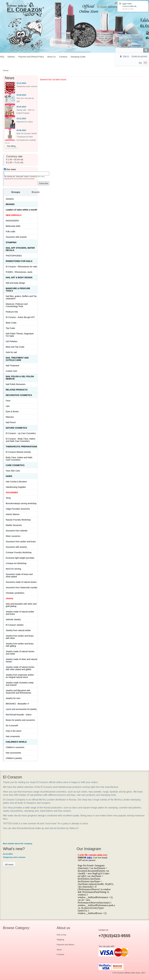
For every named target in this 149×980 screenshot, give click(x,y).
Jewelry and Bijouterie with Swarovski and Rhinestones (19, 692)
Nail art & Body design (19, 277)
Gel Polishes (12, 341)
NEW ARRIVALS (14, 215)
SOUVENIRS (12, 493)
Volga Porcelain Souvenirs (18, 509)
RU (140, 63)
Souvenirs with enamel (16, 237)
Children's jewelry (14, 758)
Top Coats (10, 328)
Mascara (10, 417)
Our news (10, 169)
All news (9, 865)
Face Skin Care (13, 471)
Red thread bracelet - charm (19, 715)
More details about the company (18, 844)
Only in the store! (14, 731)
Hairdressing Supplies (16, 487)
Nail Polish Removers (16, 384)
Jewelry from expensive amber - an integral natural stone (20, 676)
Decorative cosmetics (19, 395)
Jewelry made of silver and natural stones (21, 660)
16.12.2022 (21, 118)
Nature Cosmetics (16, 428)
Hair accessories (13, 753)
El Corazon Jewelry (15, 625)
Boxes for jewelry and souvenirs (20, 720)
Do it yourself (12, 726)
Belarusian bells (13, 226)
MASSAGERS (12, 221)
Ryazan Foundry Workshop (18, 520)
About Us (51, 57)
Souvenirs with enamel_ (17, 547)
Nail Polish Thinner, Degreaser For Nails (20, 335)
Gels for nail (11, 352)
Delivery (11, 57)
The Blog (11, 146)
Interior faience (13, 514)
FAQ (2, 57)
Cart (124, 4)
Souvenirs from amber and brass (21, 542)
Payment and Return (65, 945)
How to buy (61, 935)
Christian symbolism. (15, 593)
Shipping (60, 940)
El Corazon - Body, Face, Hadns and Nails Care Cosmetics (21, 440)
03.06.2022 (21, 130)
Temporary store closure (27, 86)
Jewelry (10, 598)
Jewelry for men (13, 698)
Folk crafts (11, 232)
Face (8, 401)
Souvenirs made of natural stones (21, 582)
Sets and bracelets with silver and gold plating (21, 605)
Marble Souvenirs (14, 525)
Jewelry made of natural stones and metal (20, 653)
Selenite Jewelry (13, 619)
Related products (17, 390)
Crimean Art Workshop (16, 563)
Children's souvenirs (15, 747)
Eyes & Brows (12, 411)
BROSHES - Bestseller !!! (17, 704)
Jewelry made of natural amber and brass (20, 613)
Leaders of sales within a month (21, 210)
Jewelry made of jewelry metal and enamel (20, 684)
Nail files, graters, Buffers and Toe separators (21, 297)
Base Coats (11, 323)
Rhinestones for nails (19, 261)
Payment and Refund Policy (31, 57)
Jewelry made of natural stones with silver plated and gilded (20, 668)
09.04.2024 (21, 107)
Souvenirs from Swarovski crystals (21, 587)
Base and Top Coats (15, 347)
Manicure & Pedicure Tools (18, 290)
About (59, 950)
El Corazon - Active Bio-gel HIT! (20, 317)
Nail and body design (15, 283)
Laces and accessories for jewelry (21, 709)
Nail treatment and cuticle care (17, 359)
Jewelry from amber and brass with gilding (20, 645)
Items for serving (13, 569)
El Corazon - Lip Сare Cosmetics (21, 433)
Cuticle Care (11, 371)
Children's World (16, 742)
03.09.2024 (21, 95)
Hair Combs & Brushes (16, 482)
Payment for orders (25, 122)
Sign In (126, 56)
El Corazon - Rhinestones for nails (21, 267)
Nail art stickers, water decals (20, 249)
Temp (8, 498)
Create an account (139, 56)
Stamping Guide (78, 57)
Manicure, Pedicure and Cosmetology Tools (17, 305)
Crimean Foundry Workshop (19, 552)
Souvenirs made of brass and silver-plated (19, 575)
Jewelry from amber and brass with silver (20, 637)
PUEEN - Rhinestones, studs (19, 272)
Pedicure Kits (12, 312)
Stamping (11, 242)
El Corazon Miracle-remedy (18, 452)
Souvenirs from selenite (17, 531)
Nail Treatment (12, 366)
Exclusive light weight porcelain (20, 558)
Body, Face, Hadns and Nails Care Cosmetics (19, 459)
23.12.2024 (21, 83)
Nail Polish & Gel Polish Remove (20, 378)
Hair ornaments (13, 736)
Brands (10, 204)
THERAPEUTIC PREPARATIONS (21, 447)
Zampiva (10, 199)
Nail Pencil (11, 422)
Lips (8, 406)
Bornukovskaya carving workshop (21, 503)
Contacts (63, 57)
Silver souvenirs (13, 536)
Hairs (9, 476)
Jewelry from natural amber (18, 630)
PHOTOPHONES (14, 256)
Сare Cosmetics (15, 465)
